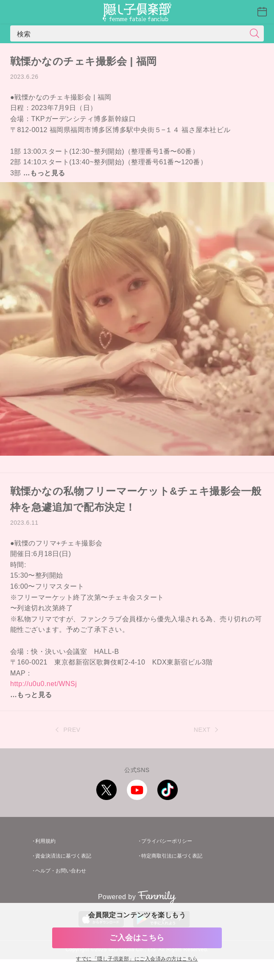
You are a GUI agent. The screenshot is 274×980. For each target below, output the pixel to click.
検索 (24, 33)
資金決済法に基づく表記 (63, 856)
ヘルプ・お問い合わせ (61, 871)
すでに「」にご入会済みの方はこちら (137, 959)
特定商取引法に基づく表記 (172, 856)
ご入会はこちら (137, 938)
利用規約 (45, 841)
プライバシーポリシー (167, 841)
